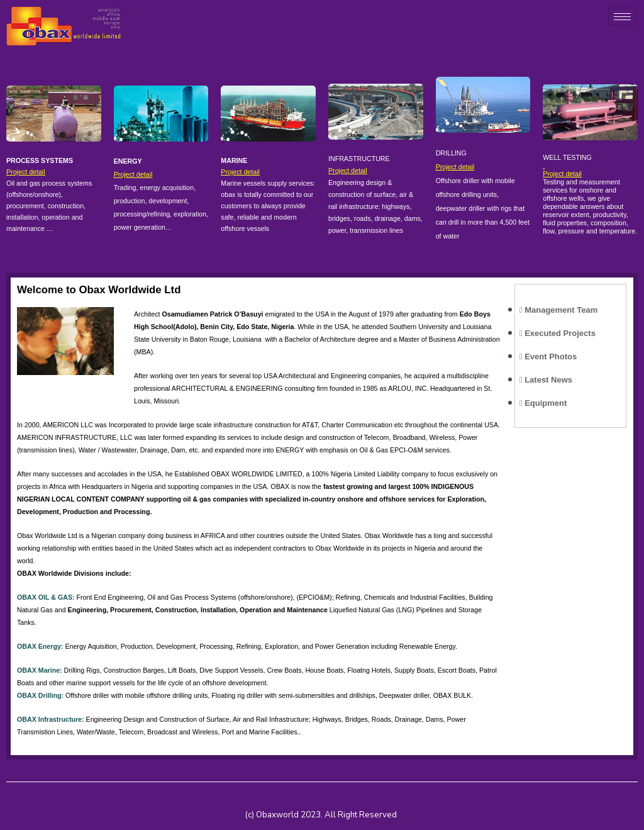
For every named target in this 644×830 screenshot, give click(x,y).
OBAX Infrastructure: (51, 719)
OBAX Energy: (40, 646)
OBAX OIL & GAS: (46, 597)
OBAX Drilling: (40, 695)
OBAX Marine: (40, 670)
